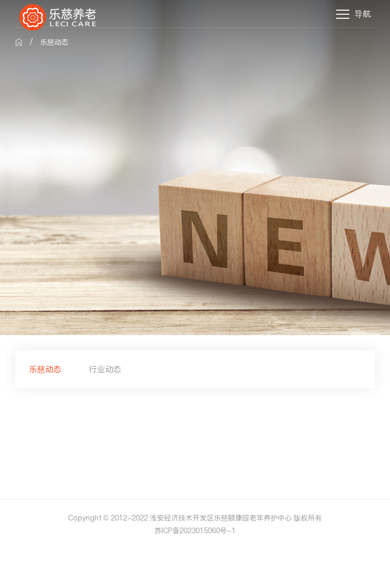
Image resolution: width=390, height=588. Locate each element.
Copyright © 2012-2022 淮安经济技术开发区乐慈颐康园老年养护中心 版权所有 (195, 518)
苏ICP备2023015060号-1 (195, 531)
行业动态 (105, 369)
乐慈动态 (54, 42)
